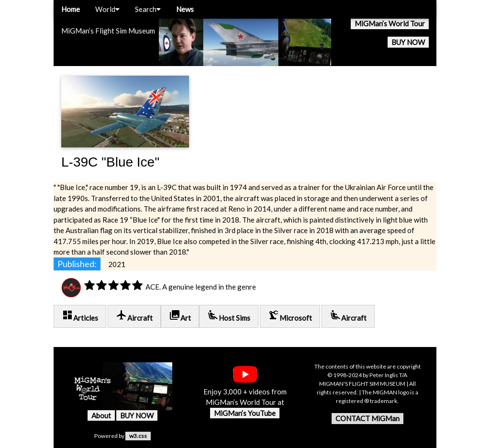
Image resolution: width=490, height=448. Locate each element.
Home (71, 9)
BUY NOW (408, 42)
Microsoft (290, 316)
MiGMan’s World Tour (390, 23)
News (185, 9)
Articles (80, 316)
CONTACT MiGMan (367, 418)
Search (148, 9)
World (107, 9)
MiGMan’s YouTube (245, 413)
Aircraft (134, 316)
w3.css (138, 436)
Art (180, 316)
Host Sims (229, 316)
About (101, 415)
